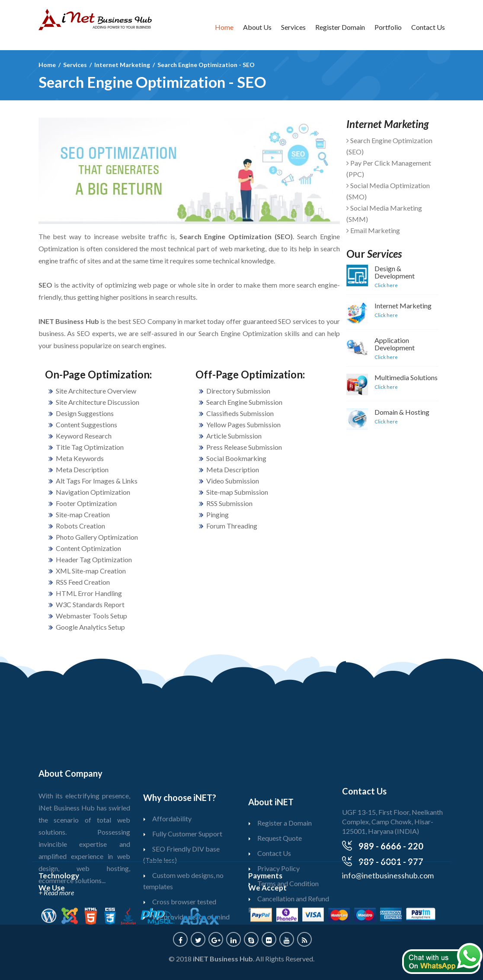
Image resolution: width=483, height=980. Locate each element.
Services (293, 27)
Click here (378, 285)
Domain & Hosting (394, 412)
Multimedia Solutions (398, 377)
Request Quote (280, 858)
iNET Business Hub (223, 959)
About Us (257, 27)
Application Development (387, 344)
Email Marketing (365, 230)
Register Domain (340, 27)
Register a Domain (285, 843)
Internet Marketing (395, 306)
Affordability (172, 848)
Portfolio (388, 27)
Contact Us (428, 27)
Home (224, 27)
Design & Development (387, 272)
